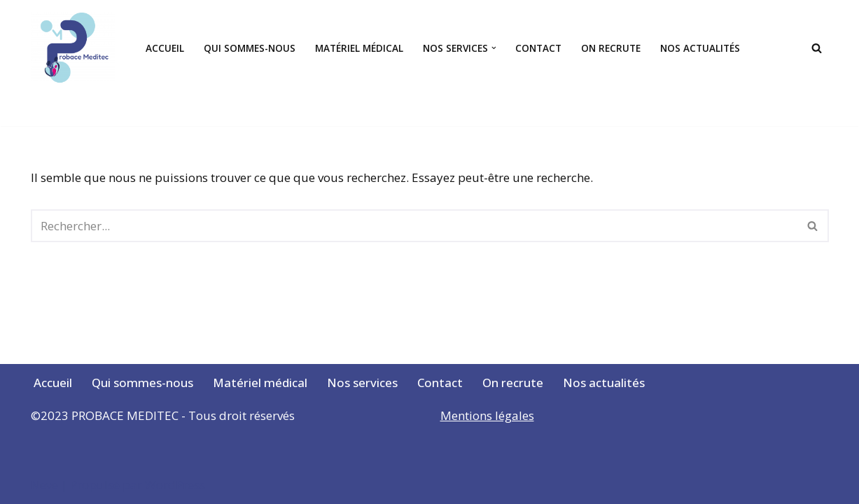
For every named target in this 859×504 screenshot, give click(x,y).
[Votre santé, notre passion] (76, 48)
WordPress (175, 485)
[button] (494, 48)
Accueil (165, 48)
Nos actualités (700, 48)
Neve (44, 485)
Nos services (362, 383)
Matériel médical (359, 48)
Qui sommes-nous (250, 48)
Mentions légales (487, 415)
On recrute (611, 48)
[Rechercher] (817, 48)
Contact (538, 48)
